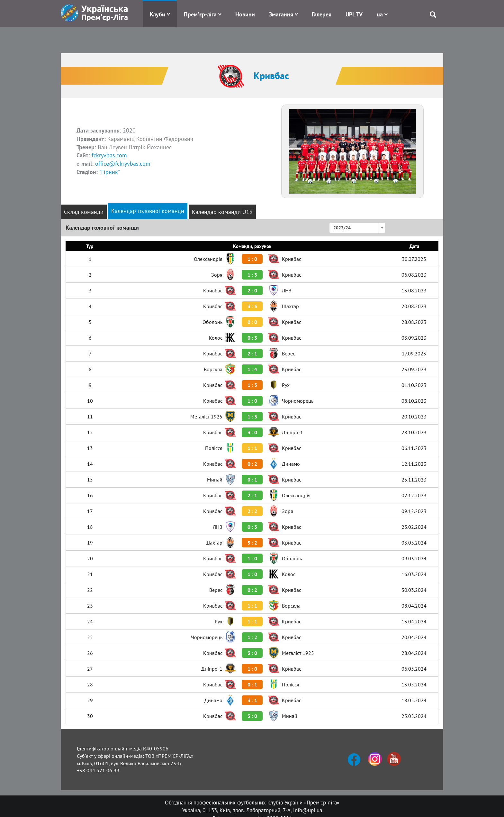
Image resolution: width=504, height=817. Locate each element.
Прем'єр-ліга (200, 14)
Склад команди (84, 212)
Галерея (322, 14)
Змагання (281, 14)
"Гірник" (110, 172)
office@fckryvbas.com (123, 164)
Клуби (157, 14)
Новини (245, 14)
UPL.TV (354, 14)
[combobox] (357, 228)
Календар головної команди (148, 211)
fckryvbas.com (109, 155)
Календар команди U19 (222, 212)
